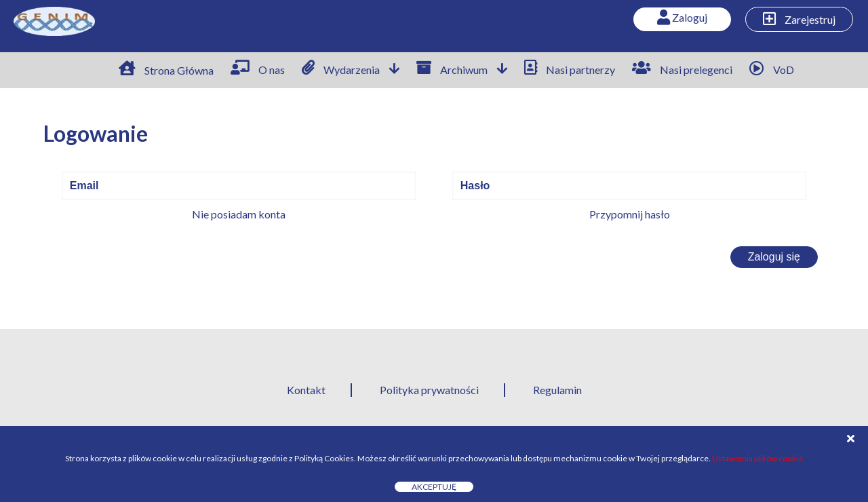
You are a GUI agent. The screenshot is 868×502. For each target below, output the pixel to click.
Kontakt (306, 390)
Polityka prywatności (429, 390)
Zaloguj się (774, 257)
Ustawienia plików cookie (757, 458)
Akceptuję (434, 487)
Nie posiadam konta (239, 214)
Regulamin (557, 390)
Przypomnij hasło (630, 214)
